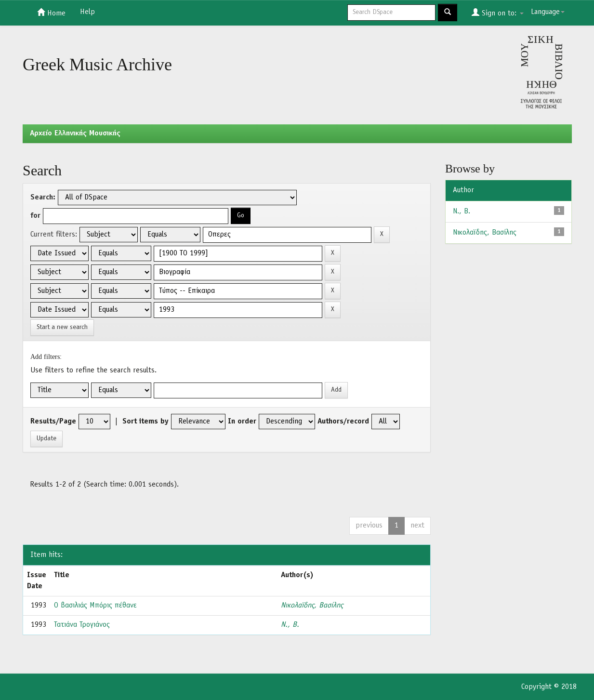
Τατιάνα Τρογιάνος (82, 625)
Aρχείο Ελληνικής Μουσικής (75, 133)
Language (548, 12)
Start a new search (62, 327)
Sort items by (145, 422)
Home (51, 13)
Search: (43, 198)
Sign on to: (498, 13)
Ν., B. (290, 625)
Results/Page (53, 422)
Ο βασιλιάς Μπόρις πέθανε (95, 606)
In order (242, 422)
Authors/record (343, 422)
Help (87, 12)
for (35, 216)
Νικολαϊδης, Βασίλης (312, 606)
